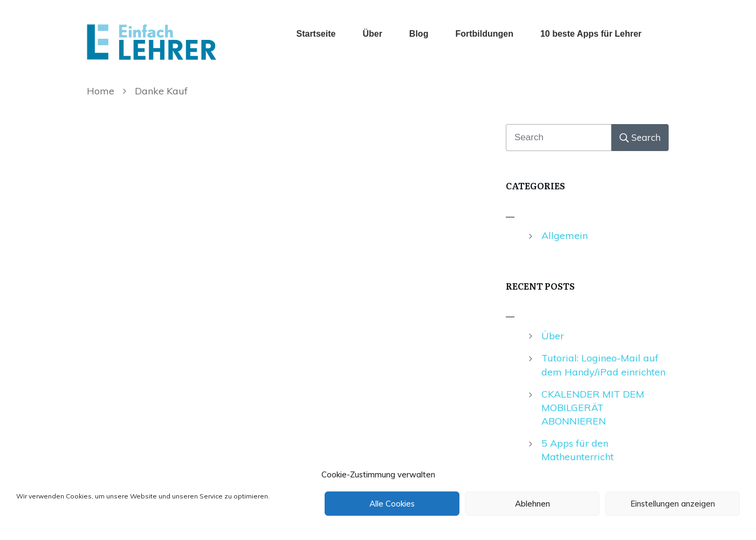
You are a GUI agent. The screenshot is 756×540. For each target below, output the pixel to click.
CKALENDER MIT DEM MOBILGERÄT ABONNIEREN (593, 408)
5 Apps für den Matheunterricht (578, 450)
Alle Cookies (392, 504)
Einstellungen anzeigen (673, 504)
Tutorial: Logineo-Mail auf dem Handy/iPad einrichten (603, 365)
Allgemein (565, 235)
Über (553, 336)
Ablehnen (532, 504)
